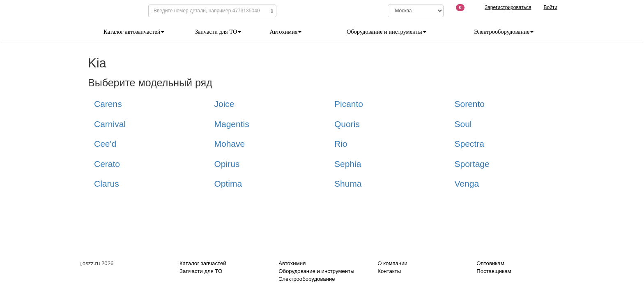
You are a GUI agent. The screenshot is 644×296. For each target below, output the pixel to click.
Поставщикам (494, 271)
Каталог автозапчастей (134, 32)
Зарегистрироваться (508, 7)
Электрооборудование (504, 32)
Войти (550, 7)
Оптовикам (490, 263)
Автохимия (285, 32)
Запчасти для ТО (218, 32)
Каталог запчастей (203, 263)
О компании (392, 263)
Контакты (389, 271)
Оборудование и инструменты (386, 32)
